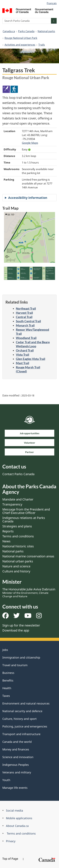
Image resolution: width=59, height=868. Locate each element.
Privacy (11, 841)
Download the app (16, 630)
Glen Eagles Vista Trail (31, 359)
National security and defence (22, 711)
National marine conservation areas (28, 556)
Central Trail (24, 317)
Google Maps (30, 143)
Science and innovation (18, 757)
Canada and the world (17, 742)
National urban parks (18, 561)
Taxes (6, 696)
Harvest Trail (24, 313)
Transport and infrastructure (21, 734)
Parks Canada (26, 31)
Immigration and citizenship (21, 657)
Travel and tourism (15, 665)
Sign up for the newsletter (21, 625)
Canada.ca (9, 31)
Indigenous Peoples (16, 765)
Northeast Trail (26, 308)
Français (52, 3)
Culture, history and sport (20, 719)
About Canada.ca (17, 826)
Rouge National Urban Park (21, 38)
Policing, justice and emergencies (25, 726)
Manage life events (15, 788)
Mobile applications (19, 818)
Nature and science (16, 566)
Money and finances (16, 749)
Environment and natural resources (26, 703)
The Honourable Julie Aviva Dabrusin (29, 593)
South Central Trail (28, 321)
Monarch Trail (25, 325)
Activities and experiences (20, 45)
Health (7, 688)
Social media (14, 810)
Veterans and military (17, 772)
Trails (42, 45)
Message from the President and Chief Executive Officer (26, 511)
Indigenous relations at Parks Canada (24, 520)
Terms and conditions (18, 536)
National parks (46, 31)
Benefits (8, 680)
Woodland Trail (26, 338)
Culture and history (16, 571)
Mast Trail (22, 363)
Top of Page (13, 859)
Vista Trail (22, 355)
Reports (8, 531)
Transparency (12, 504)
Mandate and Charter (18, 499)
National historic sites (18, 546)
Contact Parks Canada (18, 474)
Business (8, 673)
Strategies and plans (17, 526)
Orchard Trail (25, 350)
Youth (6, 780)
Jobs (5, 650)
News (6, 541)
